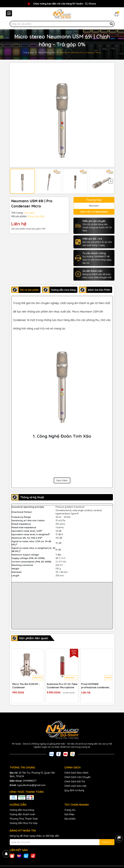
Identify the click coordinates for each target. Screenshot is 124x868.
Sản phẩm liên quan (34, 638)
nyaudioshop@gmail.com (31, 785)
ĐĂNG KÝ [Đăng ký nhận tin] (107, 842)
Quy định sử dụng (74, 790)
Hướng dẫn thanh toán (22, 814)
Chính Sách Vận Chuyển (77, 777)
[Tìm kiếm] (111, 24)
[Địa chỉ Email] (62, 842)
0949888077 (30, 781)
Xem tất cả (94, 212)
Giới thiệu (69, 814)
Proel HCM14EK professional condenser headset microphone (95, 686)
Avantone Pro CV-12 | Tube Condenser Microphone (62, 686)
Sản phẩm (70, 819)
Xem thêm (62, 480)
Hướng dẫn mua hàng (22, 810)
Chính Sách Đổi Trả (75, 781)
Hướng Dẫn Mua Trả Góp (24, 823)
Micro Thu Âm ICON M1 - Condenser (26, 686)
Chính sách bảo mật (75, 786)
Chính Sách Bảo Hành (76, 773)
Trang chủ (70, 810)
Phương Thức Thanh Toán (24, 819)
